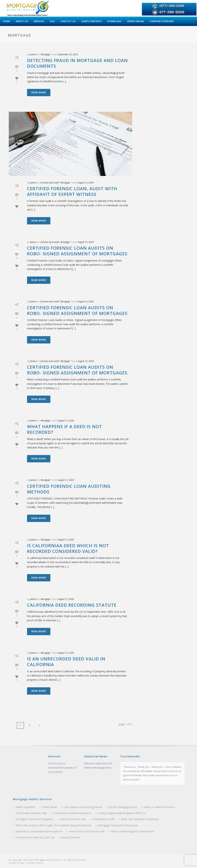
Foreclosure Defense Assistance (71, 813)
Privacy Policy (35, 863)
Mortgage (45, 54)
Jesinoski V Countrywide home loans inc (38, 831)
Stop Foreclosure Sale (72, 819)
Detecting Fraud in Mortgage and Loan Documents (77, 63)
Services (39, 21)
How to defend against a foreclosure (131, 831)
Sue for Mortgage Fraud (122, 807)
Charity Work (48, 807)
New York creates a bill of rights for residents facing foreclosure (53, 825)
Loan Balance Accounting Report (82, 807)
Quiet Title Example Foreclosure (139, 819)
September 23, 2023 (68, 54)
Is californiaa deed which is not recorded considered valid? (68, 548)
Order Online (135, 21)
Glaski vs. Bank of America (158, 807)
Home (6, 21)
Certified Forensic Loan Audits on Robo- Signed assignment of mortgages (77, 251)
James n (34, 54)
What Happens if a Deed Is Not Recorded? (65, 429)
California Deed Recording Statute (72, 605)
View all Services (69, 837)
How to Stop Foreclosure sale (86, 831)
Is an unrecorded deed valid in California (66, 662)
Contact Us (68, 21)
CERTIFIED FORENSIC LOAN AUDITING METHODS (69, 489)
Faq (52, 21)
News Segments (25, 807)
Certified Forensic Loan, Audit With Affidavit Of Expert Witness (72, 191)
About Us (22, 21)
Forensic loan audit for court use (34, 837)
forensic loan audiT (50, 183)
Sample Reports (91, 21)
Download (114, 21)
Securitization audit (102, 819)
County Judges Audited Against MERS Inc (121, 813)
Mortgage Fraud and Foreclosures (117, 825)
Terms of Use (16, 863)
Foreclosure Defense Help (30, 813)
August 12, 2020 (86, 183)
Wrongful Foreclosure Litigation (34, 819)
